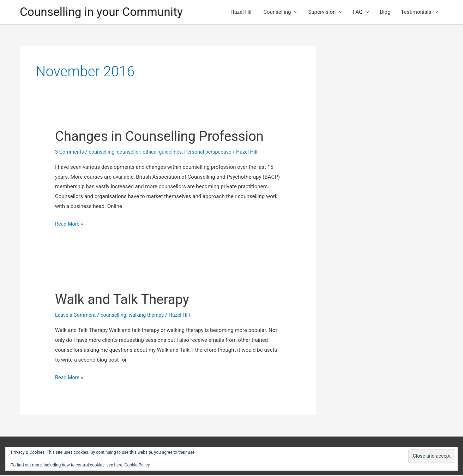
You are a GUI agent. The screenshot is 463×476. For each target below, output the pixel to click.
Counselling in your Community (105, 13)
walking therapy (150, 316)
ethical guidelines (167, 153)
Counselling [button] (277, 13)
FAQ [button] (358, 13)
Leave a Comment (76, 316)
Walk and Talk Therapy (125, 301)
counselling (103, 153)
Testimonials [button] (416, 13)
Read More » (70, 226)
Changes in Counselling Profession (164, 137)
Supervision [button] (322, 13)
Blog (385, 13)
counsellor (131, 153)
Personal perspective (214, 153)
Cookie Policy (137, 465)
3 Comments (70, 153)
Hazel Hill (242, 13)
